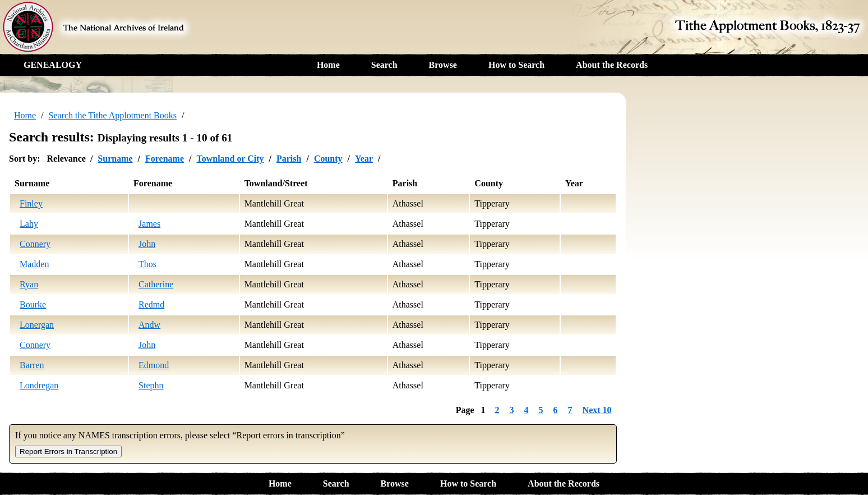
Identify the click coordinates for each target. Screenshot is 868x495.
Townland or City (230, 159)
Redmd (151, 304)
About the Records (612, 65)
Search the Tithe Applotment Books (113, 115)
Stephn (151, 385)
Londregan (39, 385)
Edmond (154, 365)
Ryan (29, 284)
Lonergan (37, 325)
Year (364, 159)
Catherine (156, 284)
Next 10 (597, 410)
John (147, 244)
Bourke (33, 304)
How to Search (516, 65)
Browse (443, 65)
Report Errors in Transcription (68, 452)
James (149, 224)
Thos (147, 264)
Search (384, 65)
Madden (34, 264)
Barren (32, 365)
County (328, 159)
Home (328, 65)
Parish (289, 159)
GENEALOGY (53, 65)
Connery (35, 244)
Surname (115, 159)
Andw (149, 325)
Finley (31, 203)
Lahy (29, 224)
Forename (165, 159)
